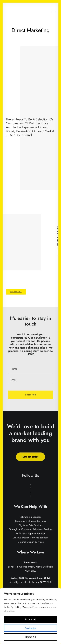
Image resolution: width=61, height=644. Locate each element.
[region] (30, 616)
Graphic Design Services (31, 542)
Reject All (31, 637)
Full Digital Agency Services (31, 534)
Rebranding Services (30, 517)
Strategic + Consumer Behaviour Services (31, 529)
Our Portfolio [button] (16, 292)
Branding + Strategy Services (30, 521)
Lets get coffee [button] (30, 457)
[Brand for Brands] (18, 11)
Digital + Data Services (31, 525)
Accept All (31, 619)
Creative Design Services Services (30, 538)
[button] (54, 11)
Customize (30, 628)
